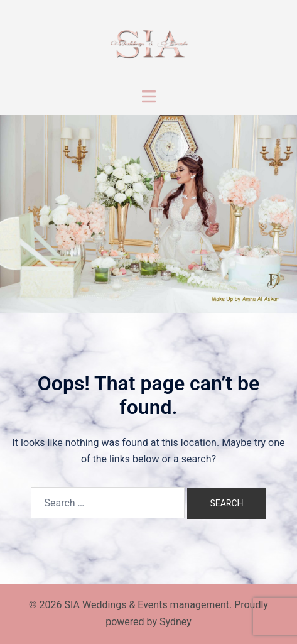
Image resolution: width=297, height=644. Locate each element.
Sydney (175, 622)
